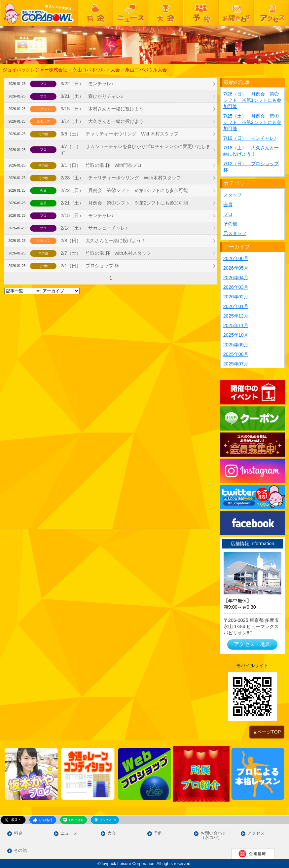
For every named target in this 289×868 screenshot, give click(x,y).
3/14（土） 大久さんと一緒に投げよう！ (104, 121)
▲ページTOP (267, 732)
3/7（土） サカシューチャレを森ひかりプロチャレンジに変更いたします (135, 150)
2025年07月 (236, 364)
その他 (230, 224)
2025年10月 (236, 335)
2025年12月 (236, 316)
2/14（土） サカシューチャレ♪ (94, 228)
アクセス (256, 833)
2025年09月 (236, 345)
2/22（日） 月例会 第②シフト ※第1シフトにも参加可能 (124, 190)
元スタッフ (235, 233)
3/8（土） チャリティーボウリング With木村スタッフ (119, 134)
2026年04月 (236, 278)
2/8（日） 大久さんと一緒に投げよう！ (103, 241)
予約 (158, 833)
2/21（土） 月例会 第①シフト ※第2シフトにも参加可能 (124, 203)
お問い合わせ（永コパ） (213, 836)
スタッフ (233, 195)
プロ (228, 214)
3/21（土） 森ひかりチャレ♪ (92, 96)
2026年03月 (236, 287)
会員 (228, 205)
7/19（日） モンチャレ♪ (250, 138)
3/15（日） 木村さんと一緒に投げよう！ (104, 109)
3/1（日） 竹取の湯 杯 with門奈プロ (101, 165)
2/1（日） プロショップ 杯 (90, 266)
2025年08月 (236, 354)
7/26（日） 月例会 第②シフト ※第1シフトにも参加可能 (252, 100)
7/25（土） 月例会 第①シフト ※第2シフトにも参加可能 (252, 122)
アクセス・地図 (252, 644)
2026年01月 (236, 306)
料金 (18, 833)
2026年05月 (236, 268)
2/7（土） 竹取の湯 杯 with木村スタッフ (106, 253)
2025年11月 (236, 325)
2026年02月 (236, 297)
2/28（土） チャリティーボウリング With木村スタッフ (121, 178)
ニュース (69, 833)
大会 (112, 833)
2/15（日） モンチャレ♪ (87, 215)
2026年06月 (236, 258)
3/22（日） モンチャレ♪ (87, 84)
